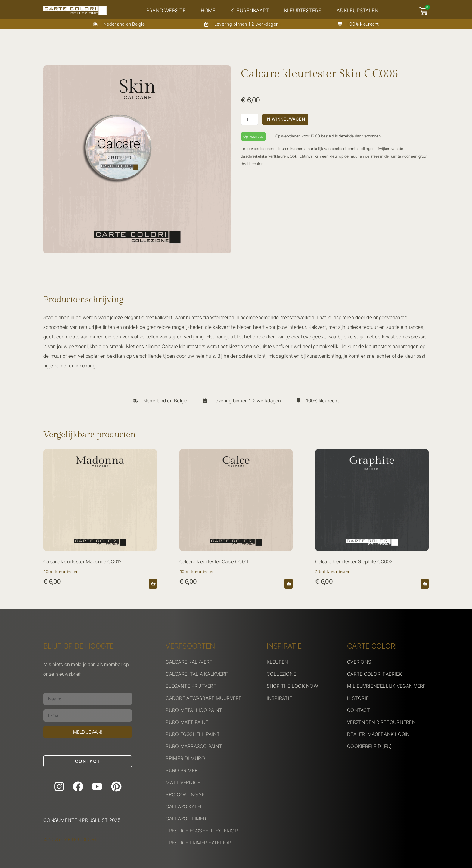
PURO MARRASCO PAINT (194, 746)
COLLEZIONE (282, 674)
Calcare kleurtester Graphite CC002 (354, 561)
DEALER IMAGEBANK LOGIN (379, 734)
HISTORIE (358, 698)
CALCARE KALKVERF (189, 662)
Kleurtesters (304, 11)
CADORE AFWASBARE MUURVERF (203, 698)
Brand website (167, 11)
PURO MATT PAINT (187, 722)
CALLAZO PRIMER (186, 819)
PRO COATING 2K (185, 794)
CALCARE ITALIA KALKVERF (197, 674)
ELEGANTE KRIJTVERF (191, 686)
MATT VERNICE (183, 782)
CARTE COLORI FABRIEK (374, 674)
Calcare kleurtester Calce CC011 (214, 561)
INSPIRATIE (279, 698)
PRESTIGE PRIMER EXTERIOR (198, 843)
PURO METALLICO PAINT (194, 710)
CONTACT (359, 710)
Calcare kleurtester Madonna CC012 (82, 561)
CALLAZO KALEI (183, 807)
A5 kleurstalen (359, 11)
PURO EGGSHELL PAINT (193, 734)
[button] (153, 584)
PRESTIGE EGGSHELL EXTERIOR (202, 831)
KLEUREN (278, 662)
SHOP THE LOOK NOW (292, 686)
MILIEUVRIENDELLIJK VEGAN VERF (386, 686)
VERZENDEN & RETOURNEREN (381, 722)
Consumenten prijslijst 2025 (82, 820)
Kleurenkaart (251, 11)
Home (209, 11)
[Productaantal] (250, 119)
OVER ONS (359, 662)
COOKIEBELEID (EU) (369, 746)
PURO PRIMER (182, 770)
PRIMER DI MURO (185, 758)
